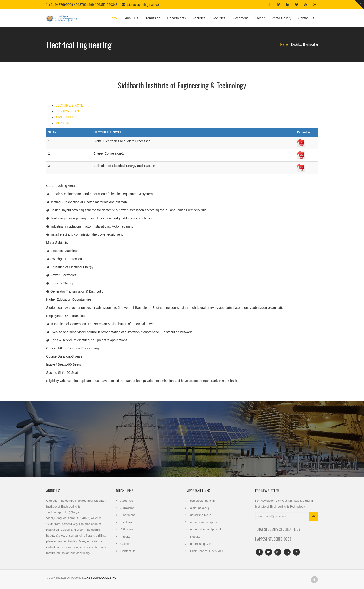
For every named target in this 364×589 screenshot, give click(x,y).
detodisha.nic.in (201, 515)
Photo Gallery (281, 18)
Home (114, 18)
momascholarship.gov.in (206, 529)
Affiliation (127, 529)
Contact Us (306, 18)
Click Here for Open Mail (207, 551)
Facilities (199, 18)
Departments (176, 18)
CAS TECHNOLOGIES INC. (101, 578)
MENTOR (62, 123)
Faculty (125, 537)
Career (260, 18)
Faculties (219, 18)
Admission (153, 18)
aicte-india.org (200, 508)
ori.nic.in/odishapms (203, 522)
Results (195, 537)
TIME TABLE (65, 117)
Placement (240, 18)
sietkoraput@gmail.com (145, 5)
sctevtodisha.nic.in (202, 501)
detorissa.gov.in (201, 544)
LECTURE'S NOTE (69, 105)
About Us (132, 18)
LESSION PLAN (67, 111)
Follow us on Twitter (79, 445)
